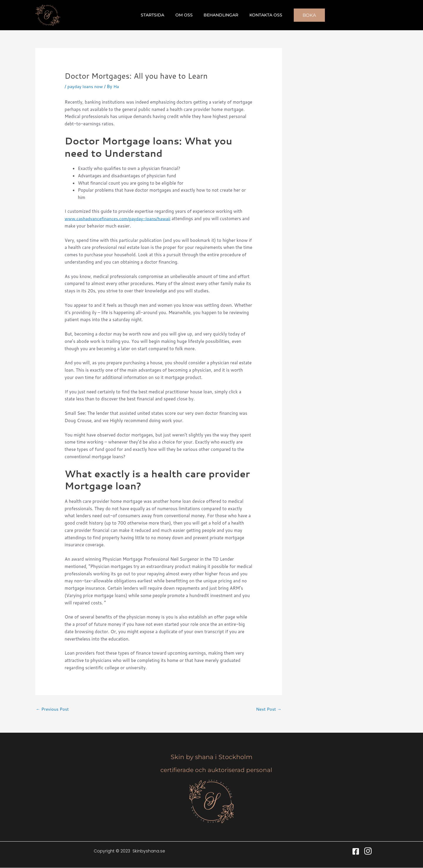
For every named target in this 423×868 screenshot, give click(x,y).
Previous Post (53, 709)
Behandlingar (220, 15)
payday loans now (85, 86)
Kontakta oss (262, 15)
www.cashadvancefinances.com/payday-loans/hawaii (119, 219)
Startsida (157, 15)
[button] (304, 15)
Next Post (268, 709)
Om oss (186, 15)
